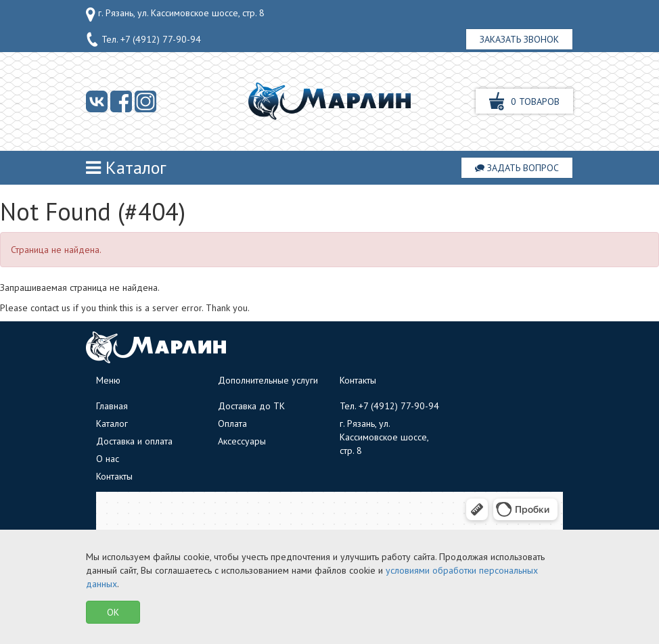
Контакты (114, 476)
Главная (112, 406)
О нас (108, 459)
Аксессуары (242, 441)
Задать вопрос (517, 168)
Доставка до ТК (251, 406)
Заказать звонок (519, 39)
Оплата (232, 423)
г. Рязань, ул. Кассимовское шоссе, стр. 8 (175, 14)
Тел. (143, 40)
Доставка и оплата (134, 441)
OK (113, 612)
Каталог (126, 167)
